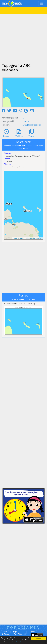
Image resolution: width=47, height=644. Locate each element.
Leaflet (15, 238)
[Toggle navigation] (42, 4)
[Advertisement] (23, 38)
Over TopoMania (20, 634)
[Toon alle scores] (34, 125)
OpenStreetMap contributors (34, 238)
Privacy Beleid (19, 642)
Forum (5, 634)
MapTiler (21, 238)
